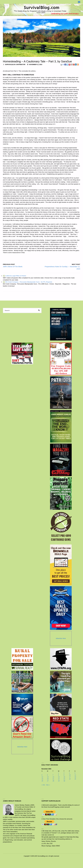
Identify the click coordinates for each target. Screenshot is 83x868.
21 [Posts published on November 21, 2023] (53, 779)
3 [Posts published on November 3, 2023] (69, 773)
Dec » (48, 785)
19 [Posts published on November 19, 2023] (42, 779)
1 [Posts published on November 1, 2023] (59, 773)
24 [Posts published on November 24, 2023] (70, 779)
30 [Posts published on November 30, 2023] (64, 781)
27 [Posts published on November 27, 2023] (48, 781)
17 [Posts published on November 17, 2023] (70, 777)
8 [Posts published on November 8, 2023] (59, 775)
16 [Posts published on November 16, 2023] (64, 777)
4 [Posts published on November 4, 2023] (75, 773)
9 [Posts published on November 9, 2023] (64, 775)
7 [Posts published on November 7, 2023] (53, 775)
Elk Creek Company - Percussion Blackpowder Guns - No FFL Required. (28, 282)
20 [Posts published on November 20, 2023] (48, 779)
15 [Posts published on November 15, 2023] (59, 777)
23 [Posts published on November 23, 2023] (64, 779)
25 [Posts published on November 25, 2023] (75, 779)
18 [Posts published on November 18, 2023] (75, 777)
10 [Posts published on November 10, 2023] (70, 775)
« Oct (43, 785)
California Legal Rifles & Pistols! (14, 276)
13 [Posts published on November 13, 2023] (48, 777)
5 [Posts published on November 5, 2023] (42, 775)
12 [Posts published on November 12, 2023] (42, 777)
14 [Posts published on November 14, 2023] (53, 777)
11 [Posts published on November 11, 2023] (75, 775)
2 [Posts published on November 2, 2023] (64, 773)
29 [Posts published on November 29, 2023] (59, 781)
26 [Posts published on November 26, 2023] (42, 781)
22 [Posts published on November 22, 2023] (59, 779)
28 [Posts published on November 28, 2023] (53, 781)
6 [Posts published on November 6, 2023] (47, 775)
